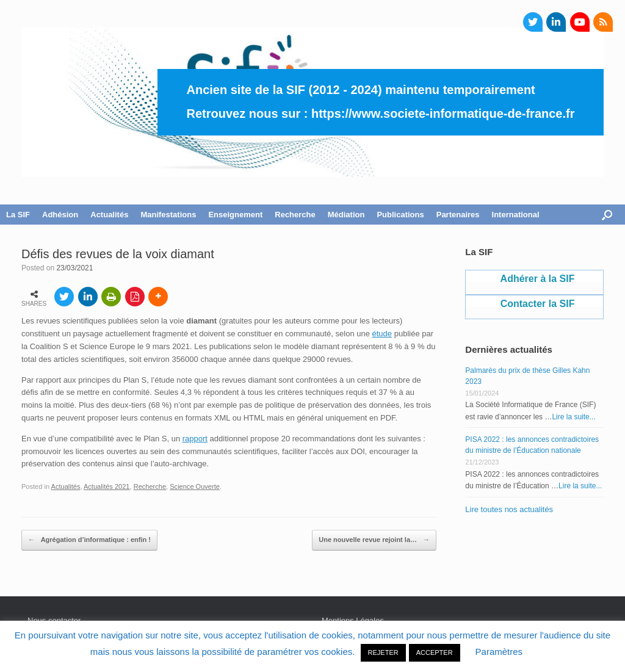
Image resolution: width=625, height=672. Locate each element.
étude (382, 334)
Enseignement (235, 215)
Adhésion (60, 215)
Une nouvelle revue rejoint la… (374, 540)
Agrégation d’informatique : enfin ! (89, 540)
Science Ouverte (195, 486)
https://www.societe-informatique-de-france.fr (443, 114)
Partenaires (458, 215)
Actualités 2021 (107, 486)
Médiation (346, 215)
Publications (400, 215)
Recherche (295, 215)
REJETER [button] (383, 652)
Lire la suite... (573, 417)
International (516, 215)
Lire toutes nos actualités (509, 509)
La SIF (18, 215)
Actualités (109, 215)
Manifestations (168, 215)
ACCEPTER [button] (435, 652)
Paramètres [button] (499, 652)
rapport (195, 439)
